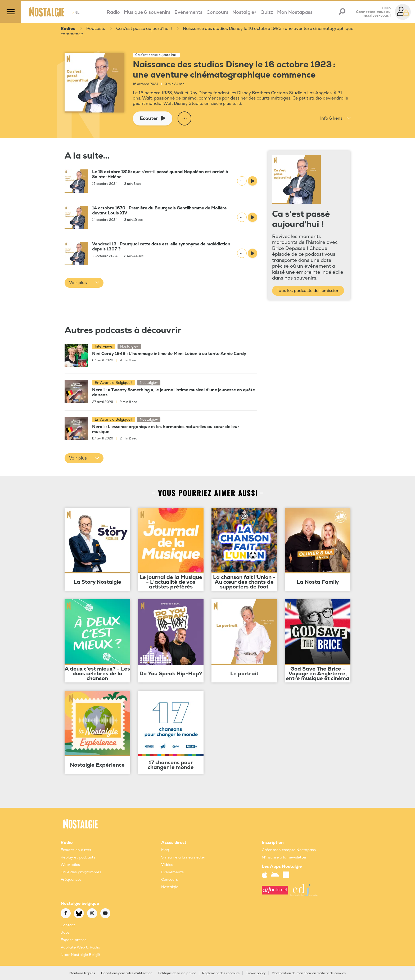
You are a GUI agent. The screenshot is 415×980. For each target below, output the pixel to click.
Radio (113, 12)
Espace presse (74, 940)
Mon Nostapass (295, 12)
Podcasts (96, 29)
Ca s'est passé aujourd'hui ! (144, 29)
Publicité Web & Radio (80, 947)
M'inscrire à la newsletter (284, 857)
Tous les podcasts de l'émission (308, 290)
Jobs (65, 932)
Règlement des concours (221, 973)
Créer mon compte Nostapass (289, 850)
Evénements (188, 12)
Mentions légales (82, 973)
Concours (217, 12)
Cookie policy (256, 973)
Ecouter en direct (76, 850)
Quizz (267, 12)
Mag (165, 850)
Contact (68, 925)
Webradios (70, 864)
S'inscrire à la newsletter (183, 857)
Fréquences (71, 879)
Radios (68, 29)
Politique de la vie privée (177, 973)
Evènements (172, 872)
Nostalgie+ (244, 12)
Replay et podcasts (78, 857)
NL (76, 13)
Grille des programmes (81, 872)
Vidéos (167, 864)
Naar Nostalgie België (80, 954)
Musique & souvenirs (147, 12)
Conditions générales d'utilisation (127, 973)
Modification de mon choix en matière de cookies (309, 973)
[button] (335, 118)
